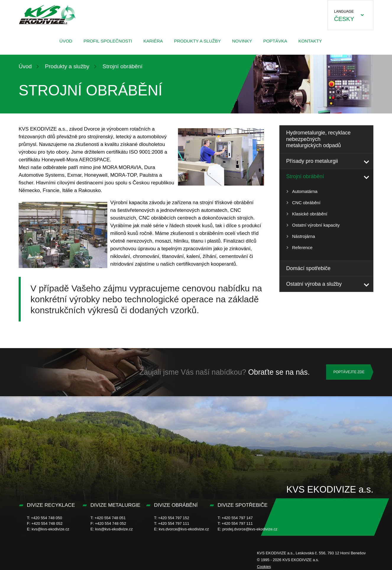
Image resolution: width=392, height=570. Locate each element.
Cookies (264, 567)
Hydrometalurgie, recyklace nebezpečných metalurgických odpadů (318, 139)
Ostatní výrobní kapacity (316, 225)
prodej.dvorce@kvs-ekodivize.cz (250, 529)
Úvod (66, 41)
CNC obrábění (306, 203)
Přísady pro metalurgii (312, 161)
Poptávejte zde (349, 372)
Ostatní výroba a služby (314, 284)
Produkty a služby (197, 41)
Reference (302, 247)
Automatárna (305, 191)
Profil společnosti (108, 41)
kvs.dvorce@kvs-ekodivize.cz (184, 529)
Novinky (242, 41)
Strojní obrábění (305, 176)
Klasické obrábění (310, 214)
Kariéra (153, 41)
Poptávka (275, 41)
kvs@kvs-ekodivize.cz (50, 529)
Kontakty (310, 41)
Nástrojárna (304, 236)
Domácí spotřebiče (308, 268)
